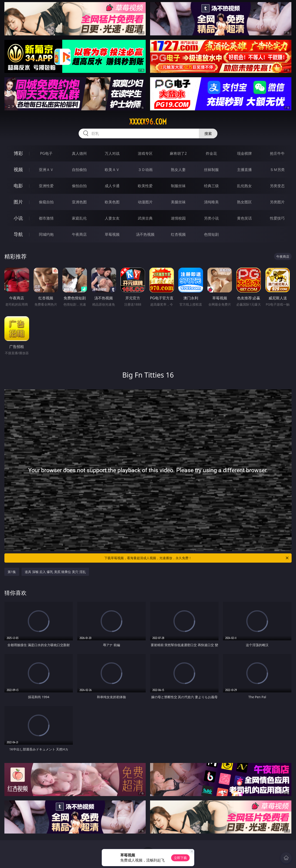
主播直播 (244, 170)
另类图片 (277, 202)
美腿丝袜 (178, 202)
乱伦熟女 (244, 186)
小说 (18, 218)
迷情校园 (178, 218)
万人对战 (112, 153)
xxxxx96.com (148, 122)
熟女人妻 (178, 170)
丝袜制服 (211, 170)
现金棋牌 (244, 153)
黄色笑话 (244, 218)
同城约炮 (46, 234)
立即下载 (180, 858)
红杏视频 (178, 234)
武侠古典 (145, 218)
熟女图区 (244, 202)
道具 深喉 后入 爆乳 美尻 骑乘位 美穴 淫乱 (55, 572)
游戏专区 (145, 153)
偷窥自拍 (46, 202)
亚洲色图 (79, 202)
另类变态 (277, 186)
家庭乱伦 (79, 218)
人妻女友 (112, 218)
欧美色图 (112, 202)
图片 (18, 202)
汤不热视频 (145, 234)
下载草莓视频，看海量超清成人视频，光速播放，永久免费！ (197, 558)
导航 (18, 234)
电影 (18, 186)
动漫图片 (145, 202)
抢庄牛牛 (277, 153)
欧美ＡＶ (112, 170)
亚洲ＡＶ (46, 170)
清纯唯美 (211, 202)
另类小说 (211, 218)
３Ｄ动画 (145, 170)
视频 (18, 169)
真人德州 (79, 153)
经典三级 (211, 186)
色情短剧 (211, 234)
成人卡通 (112, 186)
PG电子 (46, 153)
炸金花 (211, 153)
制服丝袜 (178, 186)
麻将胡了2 (178, 153)
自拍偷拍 (79, 170)
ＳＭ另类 (277, 170)
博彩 (18, 153)
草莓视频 (112, 234)
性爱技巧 (277, 218)
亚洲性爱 (46, 186)
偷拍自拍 (79, 186)
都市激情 (46, 218)
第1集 (12, 572)
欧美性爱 (145, 186)
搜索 (208, 133)
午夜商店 (79, 234)
